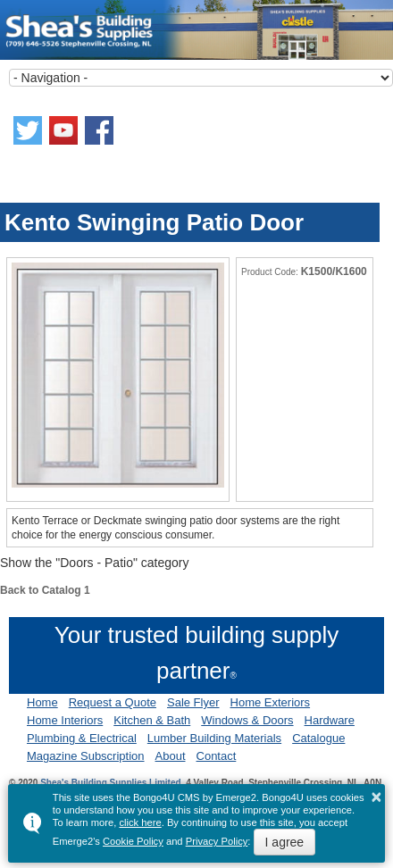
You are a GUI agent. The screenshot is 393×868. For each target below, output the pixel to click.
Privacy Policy (217, 841)
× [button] (377, 797)
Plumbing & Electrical (82, 738)
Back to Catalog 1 (45, 590)
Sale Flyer (193, 702)
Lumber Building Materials (214, 738)
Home (42, 702)
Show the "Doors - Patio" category (94, 563)
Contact (217, 756)
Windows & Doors (247, 720)
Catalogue (318, 738)
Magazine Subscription (86, 756)
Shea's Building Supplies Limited (110, 783)
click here (140, 822)
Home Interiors (65, 720)
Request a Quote (113, 702)
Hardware (330, 720)
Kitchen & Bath (152, 720)
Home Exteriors (271, 702)
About (171, 756)
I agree (285, 842)
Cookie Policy (133, 841)
